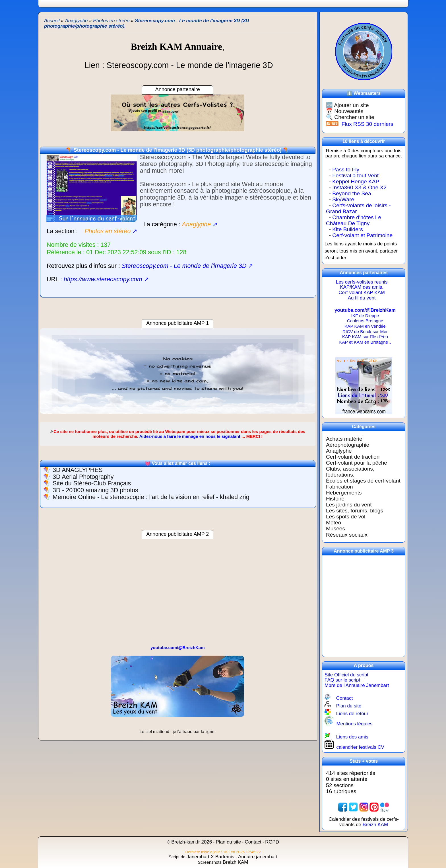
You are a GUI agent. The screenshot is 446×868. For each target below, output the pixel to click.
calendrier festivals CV (360, 747)
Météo (334, 523)
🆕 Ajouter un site (347, 105)
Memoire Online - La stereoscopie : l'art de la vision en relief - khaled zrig (151, 497)
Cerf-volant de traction (353, 457)
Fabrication (339, 487)
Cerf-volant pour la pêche (357, 463)
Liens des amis (352, 737)
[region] (178, 374)
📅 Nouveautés (345, 111)
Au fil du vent (362, 298)
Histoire (335, 499)
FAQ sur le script (342, 680)
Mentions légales (354, 724)
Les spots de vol (346, 517)
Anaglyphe (339, 451)
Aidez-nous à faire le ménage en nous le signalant (190, 436)
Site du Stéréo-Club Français (92, 483)
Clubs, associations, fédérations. (350, 472)
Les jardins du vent (349, 505)
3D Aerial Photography (83, 477)
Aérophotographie (348, 445)
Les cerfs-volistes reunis (362, 282)
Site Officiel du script (346, 675)
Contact (344, 698)
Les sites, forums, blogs (355, 511)
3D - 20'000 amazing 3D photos (95, 490)
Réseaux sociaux (347, 535)
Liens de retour (352, 714)
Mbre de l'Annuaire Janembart (357, 685)
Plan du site (349, 706)
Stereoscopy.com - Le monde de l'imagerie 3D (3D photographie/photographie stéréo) (178, 150)
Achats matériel (345, 439)
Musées (335, 529)
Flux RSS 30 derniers (367, 124)
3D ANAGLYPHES (78, 470)
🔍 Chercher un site (350, 117)
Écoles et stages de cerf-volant (363, 481)
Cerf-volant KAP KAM (362, 293)
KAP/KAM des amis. (362, 287)
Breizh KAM (375, 825)
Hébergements (344, 493)
